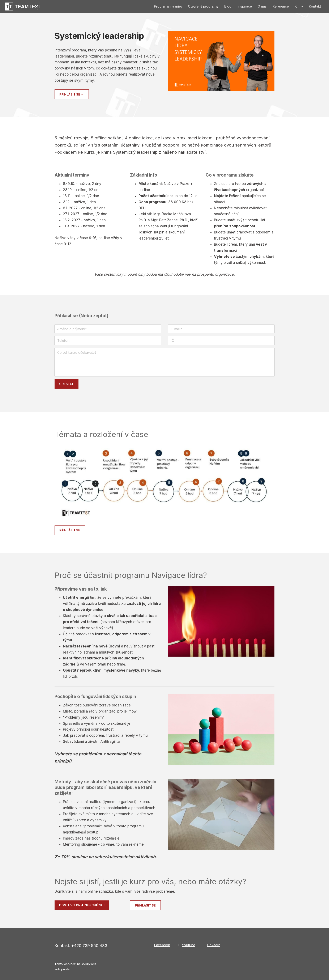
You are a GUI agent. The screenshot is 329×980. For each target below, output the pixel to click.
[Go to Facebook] (159, 945)
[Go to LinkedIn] (211, 945)
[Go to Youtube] (186, 945)
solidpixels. (63, 969)
